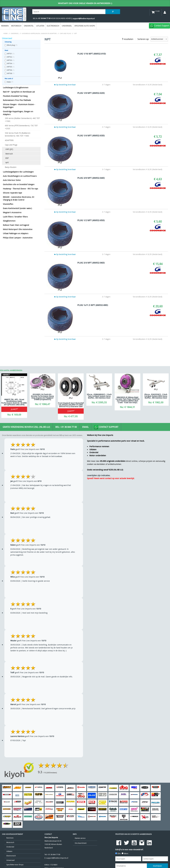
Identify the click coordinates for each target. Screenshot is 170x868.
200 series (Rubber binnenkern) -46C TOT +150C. (22, 120)
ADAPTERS (9, 140)
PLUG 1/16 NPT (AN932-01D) (92, 54)
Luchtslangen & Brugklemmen (16, 88)
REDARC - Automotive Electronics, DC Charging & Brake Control (19, 198)
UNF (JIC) (9, 149)
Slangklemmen (9, 221)
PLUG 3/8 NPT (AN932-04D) (91, 178)
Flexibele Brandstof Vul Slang (15, 96)
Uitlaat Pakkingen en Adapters (16, 233)
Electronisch (53, 26)
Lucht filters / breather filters (15, 217)
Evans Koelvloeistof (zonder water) (17, 208)
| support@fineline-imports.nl (83, 19)
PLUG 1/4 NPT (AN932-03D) (91, 136)
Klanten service (80, 838)
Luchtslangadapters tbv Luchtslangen (18, 172)
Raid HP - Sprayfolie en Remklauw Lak (19, 92)
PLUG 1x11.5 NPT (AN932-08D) (93, 305)
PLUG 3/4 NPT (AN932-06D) (91, 263)
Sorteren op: (153, 39)
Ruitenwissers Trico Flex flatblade (17, 100)
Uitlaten (40, 26)
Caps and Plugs (11, 145)
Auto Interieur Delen (12, 180)
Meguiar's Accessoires (12, 212)
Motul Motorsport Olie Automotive (18, 229)
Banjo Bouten (11, 167)
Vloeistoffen (8, 204)
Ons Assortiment (81, 843)
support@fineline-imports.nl (57, 858)
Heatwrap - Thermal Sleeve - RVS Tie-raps (20, 189)
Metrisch (9, 154)
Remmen (5, 26)
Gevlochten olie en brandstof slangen (19, 184)
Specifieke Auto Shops (85, 26)
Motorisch (16, 26)
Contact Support (106, 427)
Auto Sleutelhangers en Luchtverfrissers (20, 176)
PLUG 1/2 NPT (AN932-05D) (91, 220)
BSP (7, 158)
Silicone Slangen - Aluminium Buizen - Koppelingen (19, 106)
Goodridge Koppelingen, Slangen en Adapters (18, 113)
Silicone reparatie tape (12, 193)
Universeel (67, 26)
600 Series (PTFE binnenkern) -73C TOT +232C (21, 127)
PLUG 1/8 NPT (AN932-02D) (91, 93)
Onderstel (29, 26)
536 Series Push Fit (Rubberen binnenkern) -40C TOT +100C (18, 134)
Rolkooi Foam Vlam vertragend (16, 225)
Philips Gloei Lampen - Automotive (18, 238)
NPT (7, 163)
